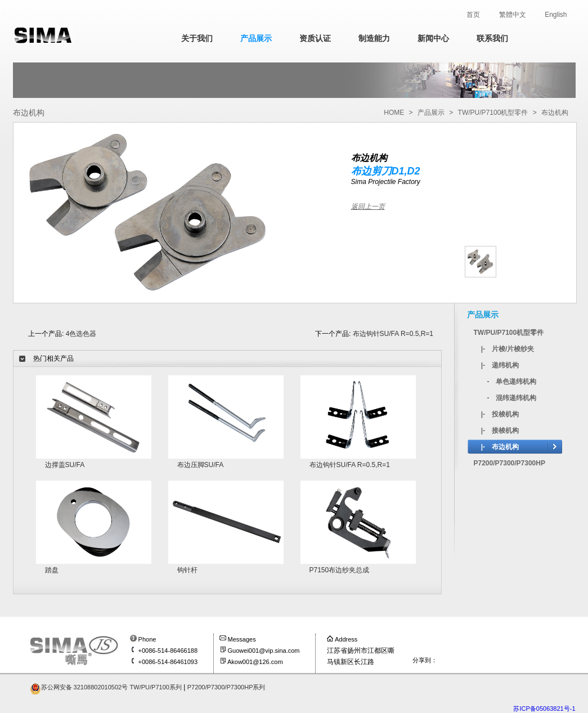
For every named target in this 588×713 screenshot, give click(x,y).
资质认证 (315, 38)
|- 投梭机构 (500, 414)
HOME (394, 113)
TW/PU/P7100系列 (156, 687)
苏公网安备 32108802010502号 (85, 687)
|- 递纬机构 (500, 365)
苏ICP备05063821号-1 (544, 708)
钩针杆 (187, 570)
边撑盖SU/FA (65, 465)
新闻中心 (433, 38)
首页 (473, 15)
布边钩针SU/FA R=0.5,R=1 (393, 334)
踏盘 (52, 570)
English (556, 15)
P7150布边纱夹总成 (340, 570)
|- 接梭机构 (500, 431)
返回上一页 (368, 207)
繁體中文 (513, 15)
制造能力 (374, 38)
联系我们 (492, 38)
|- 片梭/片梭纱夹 (508, 349)
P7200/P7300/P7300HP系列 (226, 687)
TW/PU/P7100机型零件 (493, 113)
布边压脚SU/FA (201, 465)
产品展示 (256, 38)
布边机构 (555, 113)
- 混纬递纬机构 (512, 398)
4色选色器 (81, 334)
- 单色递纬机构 (512, 382)
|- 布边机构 (500, 447)
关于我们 (197, 38)
